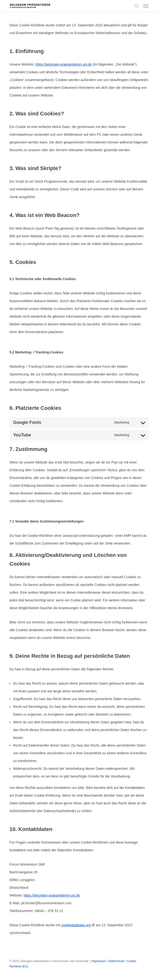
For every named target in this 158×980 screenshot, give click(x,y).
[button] (146, 6)
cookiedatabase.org (76, 925)
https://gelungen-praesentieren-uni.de (64, 64)
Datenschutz (117, 961)
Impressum (99, 961)
